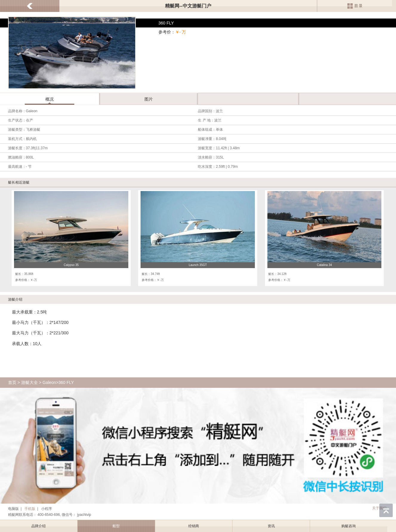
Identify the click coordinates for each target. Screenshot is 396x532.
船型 (116, 526)
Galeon (49, 382)
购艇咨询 (349, 526)
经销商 (194, 526)
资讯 (271, 526)
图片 (149, 99)
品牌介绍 (38, 526)
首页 (12, 382)
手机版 (30, 509)
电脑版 (13, 509)
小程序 (47, 509)
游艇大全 (30, 382)
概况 (50, 99)
